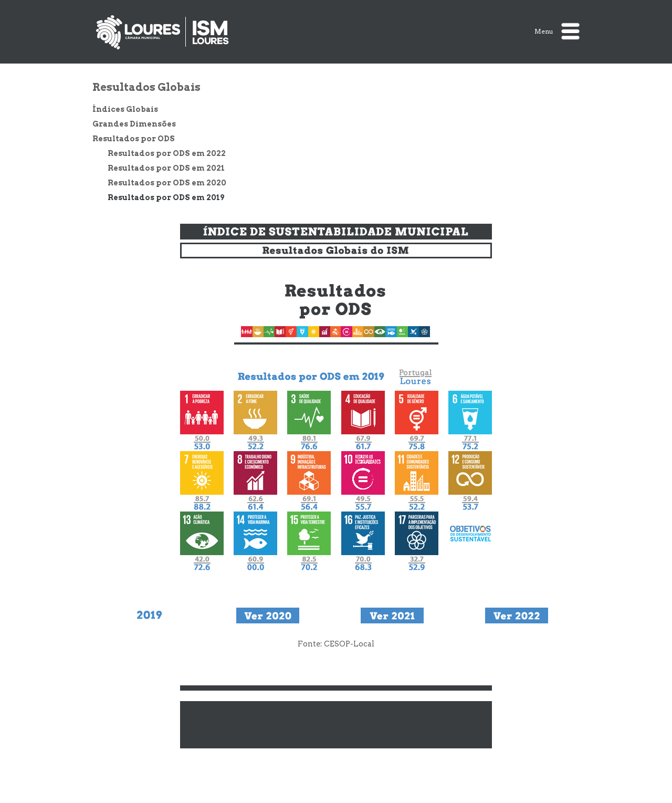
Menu (557, 31)
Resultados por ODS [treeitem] (134, 139)
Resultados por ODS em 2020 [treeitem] (167, 183)
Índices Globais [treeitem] (125, 109)
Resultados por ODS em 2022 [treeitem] (167, 153)
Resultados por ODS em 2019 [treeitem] (166, 197)
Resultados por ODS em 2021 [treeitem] (166, 168)
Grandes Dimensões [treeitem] (134, 124)
